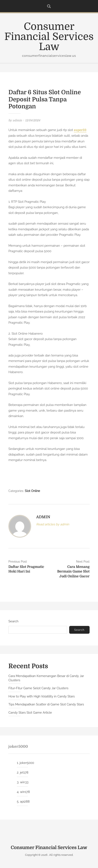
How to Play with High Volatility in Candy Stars (42, 696)
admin (17, 120)
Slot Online (32, 491)
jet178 (24, 773)
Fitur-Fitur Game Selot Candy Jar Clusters (38, 688)
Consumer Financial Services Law (49, 37)
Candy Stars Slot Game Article (30, 713)
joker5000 (27, 763)
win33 (24, 782)
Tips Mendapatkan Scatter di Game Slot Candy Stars (46, 704)
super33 (80, 130)
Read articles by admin (53, 524)
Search (13, 621)
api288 (25, 802)
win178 (25, 792)
